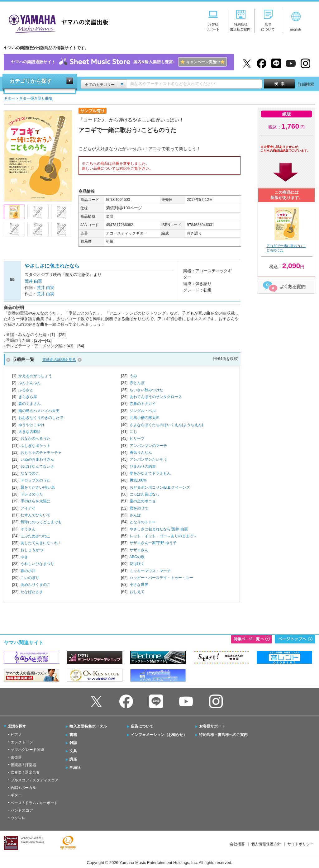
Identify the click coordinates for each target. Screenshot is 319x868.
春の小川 (28, 571)
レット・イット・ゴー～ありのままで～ (163, 536)
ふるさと (26, 390)
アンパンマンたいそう (148, 459)
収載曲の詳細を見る (59, 360)
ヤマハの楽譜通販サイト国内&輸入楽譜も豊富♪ (119, 62)
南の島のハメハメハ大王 (39, 411)
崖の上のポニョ (143, 501)
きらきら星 (28, 397)
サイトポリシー (301, 844)
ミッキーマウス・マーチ (150, 571)
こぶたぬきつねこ (36, 536)
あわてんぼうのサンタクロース (156, 397)
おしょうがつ (32, 550)
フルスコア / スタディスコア (35, 780)
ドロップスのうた (36, 480)
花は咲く (137, 564)
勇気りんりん (141, 453)
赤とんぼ (137, 383)
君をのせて (139, 508)
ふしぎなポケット (36, 446)
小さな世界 (139, 585)
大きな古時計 (30, 432)
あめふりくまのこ (36, 585)
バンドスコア (22, 810)
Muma (75, 767)
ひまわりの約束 (143, 467)
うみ (133, 376)
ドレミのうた (32, 494)
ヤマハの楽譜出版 (57, 23)
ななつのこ (30, 473)
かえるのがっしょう (35, 376)
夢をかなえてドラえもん (150, 473)
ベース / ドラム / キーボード (34, 803)
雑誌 (73, 743)
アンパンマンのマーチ (148, 446)
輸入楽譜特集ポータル (88, 726)
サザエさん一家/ (153, 543)
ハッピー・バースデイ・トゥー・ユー (161, 578)
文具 (73, 751)
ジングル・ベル (143, 411)
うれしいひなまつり (37, 564)
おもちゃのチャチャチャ (41, 453)
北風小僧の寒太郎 (145, 418)
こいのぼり (30, 578)
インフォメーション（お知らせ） (159, 735)
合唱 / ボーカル (23, 788)
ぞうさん (28, 529)
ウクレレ (18, 818)
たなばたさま (32, 592)
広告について (142, 726)
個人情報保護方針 (266, 844)
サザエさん (139, 550)
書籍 (73, 735)
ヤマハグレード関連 (27, 750)
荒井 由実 (33, 281)
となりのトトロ (143, 522)
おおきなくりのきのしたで (41, 418)
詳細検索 (306, 84)
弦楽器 (16, 757)
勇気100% (138, 480)
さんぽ (135, 515)
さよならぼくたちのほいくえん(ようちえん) (166, 425)
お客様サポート (212, 726)
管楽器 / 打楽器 (23, 765)
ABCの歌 (137, 557)
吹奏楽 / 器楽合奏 (25, 772)
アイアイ (28, 508)
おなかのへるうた (36, 439)
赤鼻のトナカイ (143, 404)
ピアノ (16, 735)
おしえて (137, 592)
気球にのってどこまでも (41, 522)
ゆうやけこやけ (31, 425)
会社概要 (237, 844)
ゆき (24, 557)
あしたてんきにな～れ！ (41, 543)
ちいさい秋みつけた (146, 390)
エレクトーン (22, 742)
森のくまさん (30, 404)
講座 (73, 759)
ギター (16, 795)
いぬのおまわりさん (37, 459)
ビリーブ (137, 439)
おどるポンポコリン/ (160, 487)
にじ (133, 432)
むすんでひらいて (36, 515)
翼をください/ (38, 487)
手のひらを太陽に (36, 501)
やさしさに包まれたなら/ (159, 529)
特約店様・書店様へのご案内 (223, 735)
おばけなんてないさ (37, 467)
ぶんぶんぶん (30, 383)
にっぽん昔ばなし (145, 494)
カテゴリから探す (31, 81)
